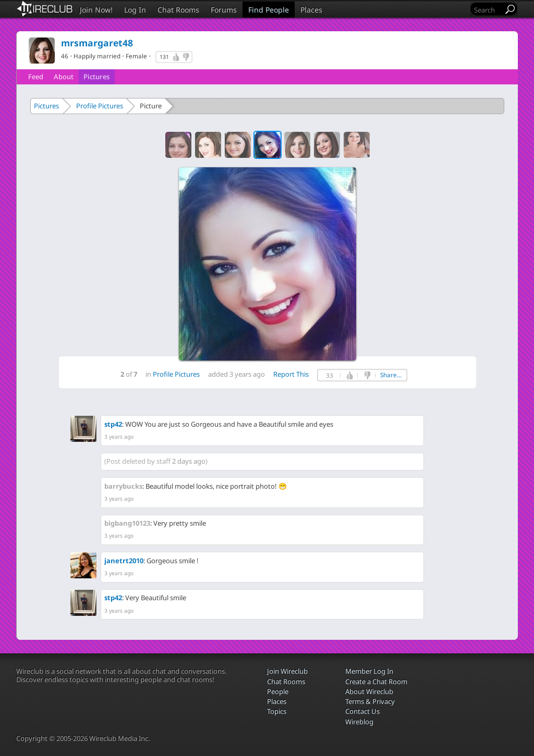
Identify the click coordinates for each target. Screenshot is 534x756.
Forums (224, 10)
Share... (391, 375)
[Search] (488, 10)
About (64, 77)
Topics (277, 711)
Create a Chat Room (376, 681)
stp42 (113, 424)
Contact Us (362, 711)
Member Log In (369, 671)
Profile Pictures (100, 106)
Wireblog (359, 722)
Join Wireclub (287, 671)
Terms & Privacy (370, 701)
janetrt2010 (124, 561)
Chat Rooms (178, 10)
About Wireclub (369, 691)
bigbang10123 (127, 523)
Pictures (96, 77)
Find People (269, 10)
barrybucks (123, 486)
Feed (36, 77)
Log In (135, 10)
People (278, 691)
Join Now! (96, 10)
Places (311, 10)
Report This (291, 374)
